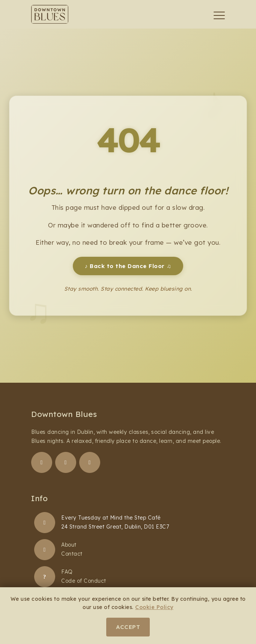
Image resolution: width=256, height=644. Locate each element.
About (69, 545)
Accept (128, 627)
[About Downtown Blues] (45, 550)
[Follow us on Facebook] (42, 462)
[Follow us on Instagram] (66, 462)
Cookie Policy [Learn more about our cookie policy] (154, 607)
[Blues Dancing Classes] (45, 523)
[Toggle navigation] (219, 15)
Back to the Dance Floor (128, 266)
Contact (72, 554)
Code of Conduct (84, 581)
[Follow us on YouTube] (90, 462)
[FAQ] (45, 577)
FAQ (67, 572)
